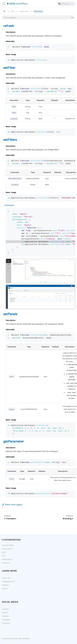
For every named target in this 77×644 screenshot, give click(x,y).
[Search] (66, 4)
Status (4, 589)
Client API (5, 578)
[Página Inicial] (4, 11)
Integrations (6, 559)
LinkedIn (4, 616)
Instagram (5, 620)
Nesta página (10, 18)
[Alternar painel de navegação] (4, 4)
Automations (6, 549)
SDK (3, 552)
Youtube (4, 609)
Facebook (5, 623)
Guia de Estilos (7, 545)
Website (4, 585)
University (5, 563)
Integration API (7, 582)
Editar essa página (12, 505)
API (2, 556)
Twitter (4, 613)
